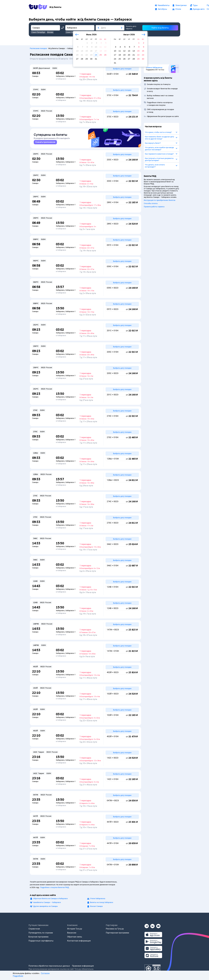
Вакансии (72, 933)
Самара (35, 75)
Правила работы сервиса (154, 205)
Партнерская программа (117, 933)
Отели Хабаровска (98, 898)
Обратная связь (75, 937)
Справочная (34, 929)
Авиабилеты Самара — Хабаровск (47, 902)
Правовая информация (83, 966)
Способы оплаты (151, 202)
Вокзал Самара (97, 906)
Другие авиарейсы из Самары (45, 906)
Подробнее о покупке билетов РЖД (55, 887)
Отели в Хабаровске (154, 66)
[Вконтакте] (152, 925)
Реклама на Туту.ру (115, 929)
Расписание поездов (38, 47)
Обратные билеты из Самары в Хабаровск (50, 898)
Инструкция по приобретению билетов (160, 199)
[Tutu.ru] (38, 7)
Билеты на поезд (102, 902)
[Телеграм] (147, 925)
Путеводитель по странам (41, 933)
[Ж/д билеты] (55, 7)
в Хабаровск (61, 78)
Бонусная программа (38, 937)
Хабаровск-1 (71, 75)
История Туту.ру (75, 929)
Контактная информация (79, 941)
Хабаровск (60, 75)
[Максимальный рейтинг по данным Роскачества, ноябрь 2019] (152, 969)
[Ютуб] (158, 925)
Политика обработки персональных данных (49, 966)
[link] (45, 142)
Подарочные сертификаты (41, 941)
